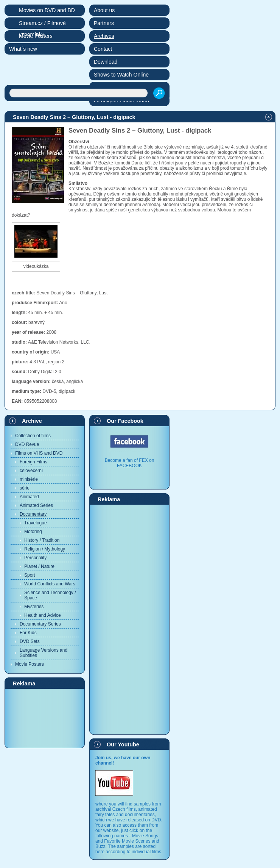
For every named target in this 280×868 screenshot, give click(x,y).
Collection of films (33, 436)
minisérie (29, 479)
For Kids (28, 633)
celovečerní (31, 471)
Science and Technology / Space (50, 595)
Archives (104, 36)
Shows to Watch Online (121, 75)
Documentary (33, 514)
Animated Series (36, 505)
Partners (104, 23)
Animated (29, 497)
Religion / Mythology (45, 549)
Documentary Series (40, 624)
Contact (103, 49)
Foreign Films (33, 462)
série (25, 488)
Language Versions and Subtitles (44, 653)
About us (104, 10)
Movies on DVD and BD (47, 10)
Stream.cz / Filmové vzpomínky (42, 24)
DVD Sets (30, 641)
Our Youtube (123, 744)
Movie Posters (30, 664)
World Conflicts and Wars (50, 584)
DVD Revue (27, 444)
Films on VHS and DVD (39, 453)
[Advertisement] (45, 718)
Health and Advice (43, 615)
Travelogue (36, 523)
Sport (30, 575)
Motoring (33, 532)
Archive (32, 421)
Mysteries (34, 607)
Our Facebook (125, 421)
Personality (35, 558)
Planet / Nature (39, 566)
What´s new (23, 49)
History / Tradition (42, 540)
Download (106, 62)
